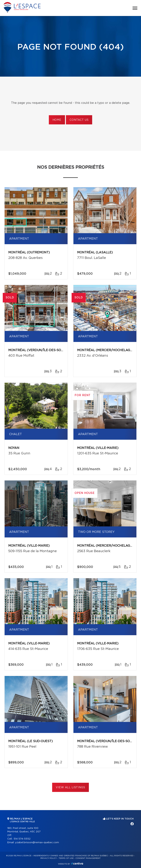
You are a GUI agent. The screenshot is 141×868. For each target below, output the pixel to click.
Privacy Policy (49, 858)
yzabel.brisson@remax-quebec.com (37, 843)
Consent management (88, 858)
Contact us (79, 120)
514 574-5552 (22, 839)
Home (57, 120)
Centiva (77, 863)
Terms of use (66, 858)
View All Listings (70, 788)
